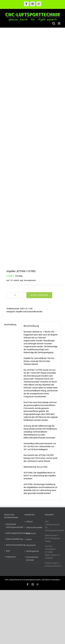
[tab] (12, 325)
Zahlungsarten (32, 551)
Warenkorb (31, 545)
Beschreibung (10, 325)
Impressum (11, 557)
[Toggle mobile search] (54, 23)
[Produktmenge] (15, 295)
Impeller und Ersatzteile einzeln (29, 312)
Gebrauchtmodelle (33, 527)
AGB (8, 551)
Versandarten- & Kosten (32, 559)
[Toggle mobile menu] (59, 23)
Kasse (29, 539)
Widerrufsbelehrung (12, 539)
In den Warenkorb (39, 295)
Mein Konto (31, 533)
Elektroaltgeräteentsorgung (12, 533)
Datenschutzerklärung (12, 545)
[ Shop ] (29, 522)
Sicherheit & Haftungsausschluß (12, 526)
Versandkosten (30, 280)
